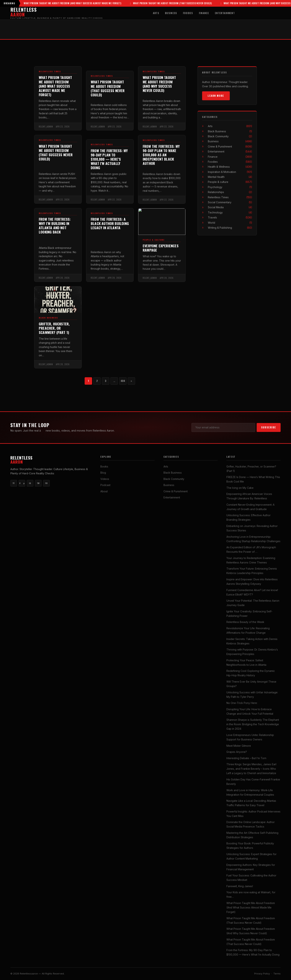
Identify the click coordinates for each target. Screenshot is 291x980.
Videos (105, 479)
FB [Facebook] (46, 483)
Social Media (230, 207)
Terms (277, 974)
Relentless (51, 460)
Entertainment (225, 13)
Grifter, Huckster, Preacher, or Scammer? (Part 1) (54, 332)
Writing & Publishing (230, 228)
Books (104, 466)
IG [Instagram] (30, 483)
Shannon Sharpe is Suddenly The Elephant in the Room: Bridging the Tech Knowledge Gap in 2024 (253, 724)
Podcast (105, 485)
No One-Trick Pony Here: (242, 703)
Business (171, 13)
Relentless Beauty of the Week (245, 622)
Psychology (230, 187)
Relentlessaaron (29, 974)
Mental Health (230, 177)
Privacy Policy (262, 974)
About (104, 491)
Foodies (188, 13)
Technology (230, 212)
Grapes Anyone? (237, 752)
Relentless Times (50, 72)
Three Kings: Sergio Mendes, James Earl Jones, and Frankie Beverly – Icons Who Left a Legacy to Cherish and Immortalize (251, 769)
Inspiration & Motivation (230, 172)
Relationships (230, 192)
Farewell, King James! (240, 886)
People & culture (230, 182)
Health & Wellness (230, 167)
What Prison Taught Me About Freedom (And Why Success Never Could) (249, 3)
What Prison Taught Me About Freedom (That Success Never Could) (157, 3)
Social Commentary (230, 202)
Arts (156, 13)
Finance (204, 13)
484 (123, 381)
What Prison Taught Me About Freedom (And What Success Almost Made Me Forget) (57, 3)
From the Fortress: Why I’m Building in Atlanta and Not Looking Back (55, 229)
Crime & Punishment (230, 146)
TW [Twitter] (38, 483)
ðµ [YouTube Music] (22, 483)
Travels (230, 217)
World (230, 223)
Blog (103, 473)
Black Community (230, 136)
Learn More (216, 96)
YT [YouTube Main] (14, 483)
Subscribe (269, 427)
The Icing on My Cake (240, 488)
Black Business (48, 321)
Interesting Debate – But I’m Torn (246, 758)
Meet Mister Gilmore (239, 746)
